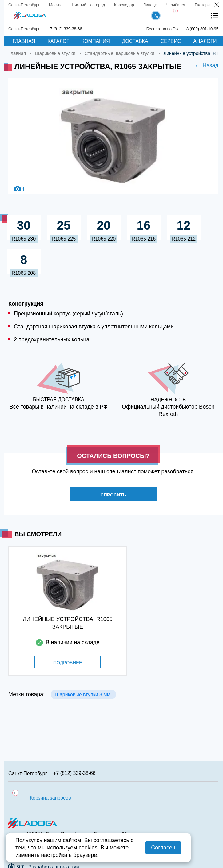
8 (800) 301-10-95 (202, 29)
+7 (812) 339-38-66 (65, 29)
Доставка (135, 41)
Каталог (58, 41)
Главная (24, 41)
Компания (96, 41)
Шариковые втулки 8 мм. (83, 695)
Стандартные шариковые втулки (119, 53)
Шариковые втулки (55, 53)
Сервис (171, 41)
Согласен (163, 848)
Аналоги (205, 41)
